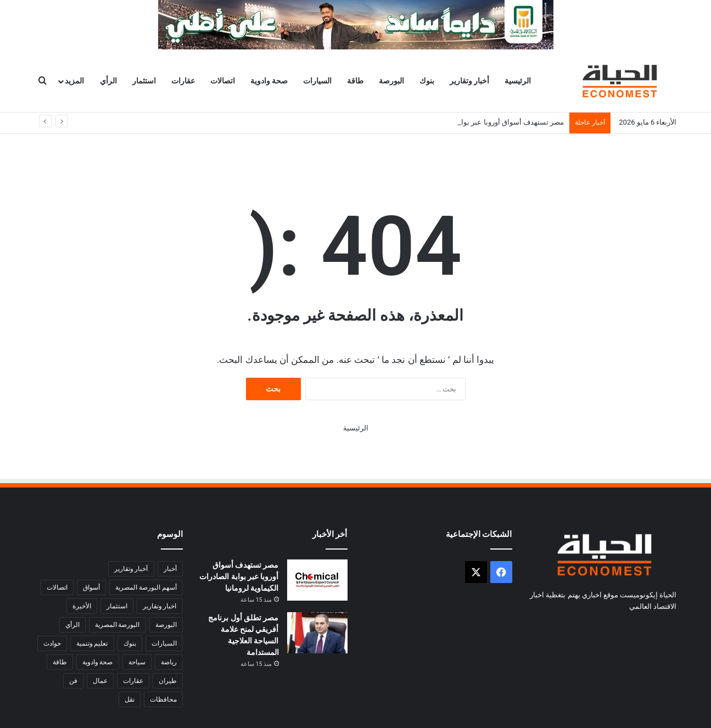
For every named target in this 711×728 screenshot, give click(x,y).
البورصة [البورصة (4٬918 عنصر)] (166, 625)
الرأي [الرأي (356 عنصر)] (72, 625)
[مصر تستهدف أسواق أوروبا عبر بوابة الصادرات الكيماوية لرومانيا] (317, 580)
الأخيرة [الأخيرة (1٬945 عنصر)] (82, 606)
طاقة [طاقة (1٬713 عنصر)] (60, 662)
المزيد (74, 81)
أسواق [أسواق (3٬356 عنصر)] (91, 587)
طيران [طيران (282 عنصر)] (168, 681)
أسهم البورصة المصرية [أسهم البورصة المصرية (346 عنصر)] (146, 587)
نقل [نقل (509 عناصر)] (130, 699)
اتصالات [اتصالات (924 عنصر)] (57, 587)
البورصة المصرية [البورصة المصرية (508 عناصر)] (117, 625)
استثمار (144, 81)
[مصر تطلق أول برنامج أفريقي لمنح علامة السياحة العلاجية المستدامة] (317, 633)
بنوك (427, 81)
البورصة (391, 81)
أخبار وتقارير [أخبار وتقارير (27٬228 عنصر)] (131, 569)
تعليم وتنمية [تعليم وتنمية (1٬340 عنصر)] (92, 643)
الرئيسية (518, 81)
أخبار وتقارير (469, 81)
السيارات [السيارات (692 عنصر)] (164, 643)
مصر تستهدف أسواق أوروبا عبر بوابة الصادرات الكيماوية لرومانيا (239, 576)
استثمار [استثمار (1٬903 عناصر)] (117, 606)
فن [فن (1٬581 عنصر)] (73, 681)
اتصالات (223, 81)
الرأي (108, 81)
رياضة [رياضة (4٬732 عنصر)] (169, 662)
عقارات (183, 81)
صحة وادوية (269, 81)
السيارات (317, 81)
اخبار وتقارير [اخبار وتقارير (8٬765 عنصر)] (160, 606)
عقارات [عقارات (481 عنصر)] (133, 681)
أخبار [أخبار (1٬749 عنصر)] (170, 569)
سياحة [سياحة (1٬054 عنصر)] (137, 662)
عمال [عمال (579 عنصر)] (100, 681)
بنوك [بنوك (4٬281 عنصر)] (130, 643)
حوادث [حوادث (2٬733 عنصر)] (52, 643)
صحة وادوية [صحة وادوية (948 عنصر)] (98, 662)
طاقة (355, 81)
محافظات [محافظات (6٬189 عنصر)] (163, 699)
